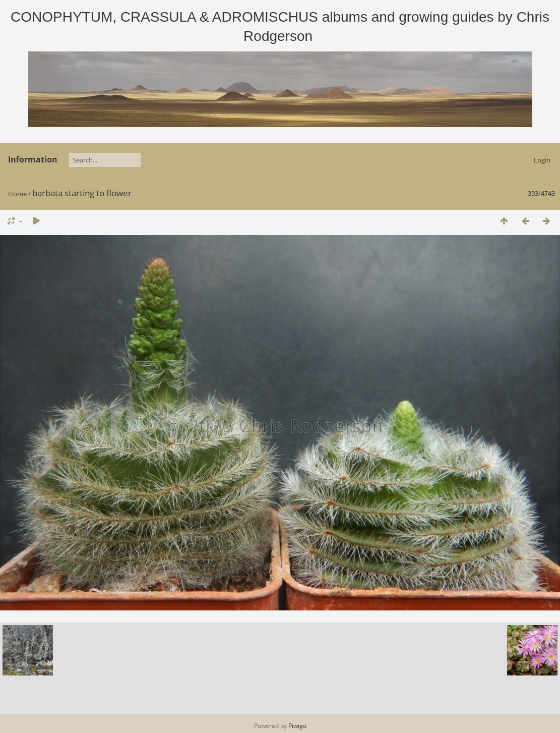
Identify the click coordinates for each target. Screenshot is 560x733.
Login (542, 160)
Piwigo (297, 726)
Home (17, 194)
